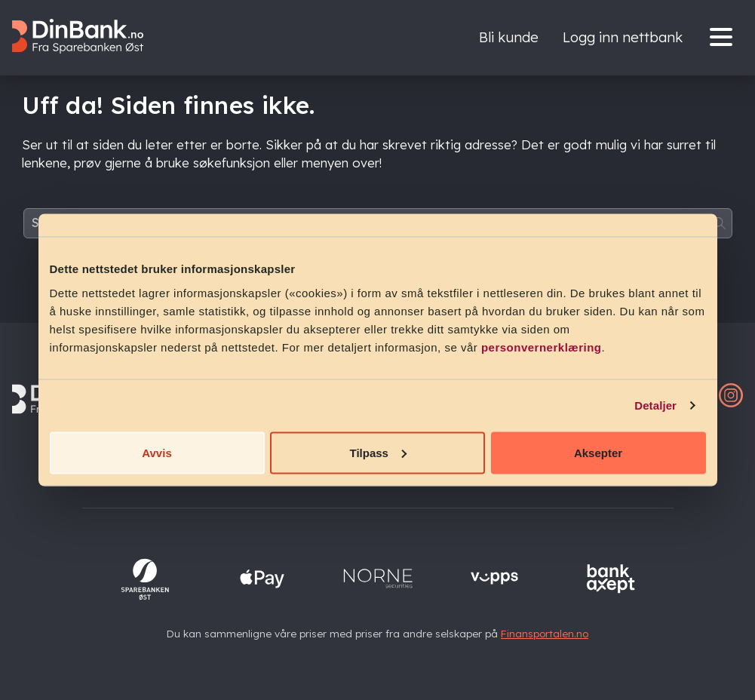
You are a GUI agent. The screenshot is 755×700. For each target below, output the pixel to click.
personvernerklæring (542, 347)
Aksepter (598, 452)
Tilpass (378, 452)
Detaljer (655, 405)
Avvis (157, 452)
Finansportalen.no (545, 634)
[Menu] (725, 38)
